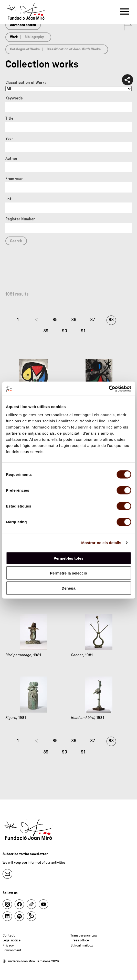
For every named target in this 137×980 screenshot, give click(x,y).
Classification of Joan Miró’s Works (74, 49)
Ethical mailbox (82, 945)
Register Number (20, 219)
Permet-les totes (68, 558)
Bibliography (34, 37)
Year (9, 139)
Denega (68, 588)
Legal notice (12, 940)
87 (92, 320)
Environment (12, 950)
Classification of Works (26, 83)
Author (11, 159)
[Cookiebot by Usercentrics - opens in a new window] (109, 389)
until (9, 199)
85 (55, 320)
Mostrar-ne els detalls (101, 543)
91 (83, 331)
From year (14, 179)
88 (111, 320)
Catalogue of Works (25, 49)
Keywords (14, 98)
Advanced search (23, 25)
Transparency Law (84, 936)
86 (74, 320)
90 (65, 331)
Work (14, 37)
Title (9, 118)
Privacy (8, 945)
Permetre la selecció (68, 573)
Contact (9, 936)
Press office (80, 940)
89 (46, 331)
